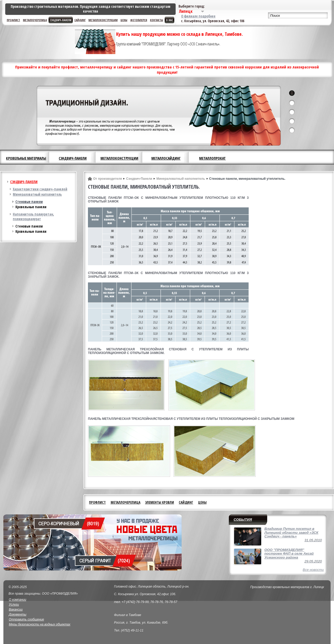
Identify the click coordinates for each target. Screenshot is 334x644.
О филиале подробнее (198, 16)
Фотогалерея (139, 20)
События (243, 520)
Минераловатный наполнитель (37, 194)
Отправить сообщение (26, 619)
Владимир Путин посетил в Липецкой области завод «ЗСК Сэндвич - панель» (291, 532)
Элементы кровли (160, 502)
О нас (169, 20)
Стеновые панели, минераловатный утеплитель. (247, 179)
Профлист (13, 20)
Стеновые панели (29, 202)
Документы (18, 614)
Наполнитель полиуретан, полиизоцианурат (33, 217)
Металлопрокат (212, 158)
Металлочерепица (35, 20)
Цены (124, 20)
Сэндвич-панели (61, 20)
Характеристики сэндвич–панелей (40, 189)
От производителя (108, 179)
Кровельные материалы (26, 158)
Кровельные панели (31, 207)
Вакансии (16, 610)
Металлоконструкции (103, 20)
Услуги (14, 605)
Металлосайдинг (166, 158)
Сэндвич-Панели (139, 179)
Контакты (157, 20)
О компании (18, 600)
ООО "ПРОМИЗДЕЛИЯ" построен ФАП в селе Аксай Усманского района (289, 554)
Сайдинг (80, 20)
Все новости (313, 570)
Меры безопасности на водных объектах (40, 624)
